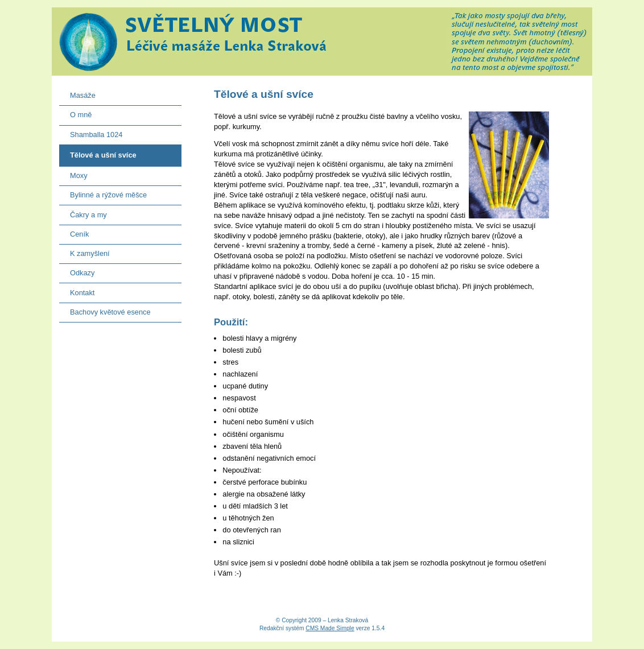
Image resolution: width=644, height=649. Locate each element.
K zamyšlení (84, 251)
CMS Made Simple (330, 628)
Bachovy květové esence (105, 310)
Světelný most (322, 42)
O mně (76, 112)
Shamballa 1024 (91, 132)
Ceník (74, 232)
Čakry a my (83, 212)
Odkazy (77, 270)
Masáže (77, 93)
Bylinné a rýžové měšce (103, 193)
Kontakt (77, 290)
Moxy (73, 173)
